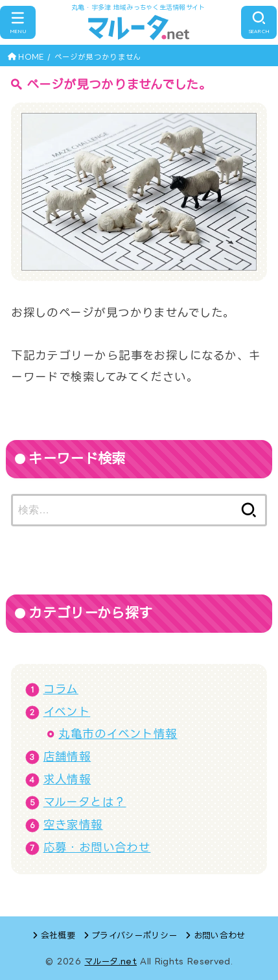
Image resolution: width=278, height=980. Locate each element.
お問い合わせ (220, 935)
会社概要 (58, 935)
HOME (31, 57)
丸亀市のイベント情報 (118, 734)
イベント (67, 712)
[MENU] (18, 23)
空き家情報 (73, 825)
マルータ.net (110, 961)
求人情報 (67, 779)
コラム (61, 689)
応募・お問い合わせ (97, 847)
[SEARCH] (259, 23)
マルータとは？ (85, 802)
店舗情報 (67, 756)
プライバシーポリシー (134, 935)
